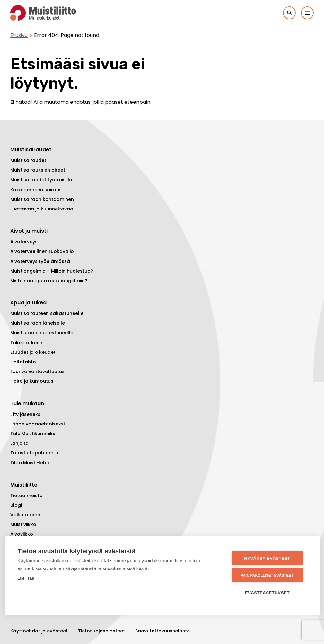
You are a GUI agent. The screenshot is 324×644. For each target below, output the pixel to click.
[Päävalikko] (307, 13)
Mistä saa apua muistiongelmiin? (49, 281)
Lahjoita (19, 443)
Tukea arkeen (26, 343)
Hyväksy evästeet (268, 558)
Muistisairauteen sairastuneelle (47, 313)
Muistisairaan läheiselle (38, 323)
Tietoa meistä (26, 496)
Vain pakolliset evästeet (268, 575)
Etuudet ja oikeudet (33, 352)
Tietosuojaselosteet (101, 631)
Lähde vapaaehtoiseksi (37, 424)
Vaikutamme (25, 515)
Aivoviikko (22, 534)
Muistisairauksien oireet (38, 170)
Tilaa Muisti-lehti (30, 463)
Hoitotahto (23, 362)
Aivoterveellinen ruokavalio (42, 251)
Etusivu (19, 35)
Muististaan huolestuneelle (42, 333)
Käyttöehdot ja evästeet (39, 631)
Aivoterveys (24, 242)
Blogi (16, 505)
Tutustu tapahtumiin (34, 453)
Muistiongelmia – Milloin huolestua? (52, 271)
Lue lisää (26, 579)
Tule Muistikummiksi (33, 434)
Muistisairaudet (28, 160)
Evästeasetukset (268, 593)
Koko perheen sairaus (36, 190)
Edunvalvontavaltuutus (37, 371)
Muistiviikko (23, 524)
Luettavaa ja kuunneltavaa (42, 209)
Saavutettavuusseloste (162, 631)
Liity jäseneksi (26, 414)
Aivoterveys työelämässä (40, 261)
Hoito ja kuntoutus (32, 381)
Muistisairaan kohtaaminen (42, 199)
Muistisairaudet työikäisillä (41, 180)
